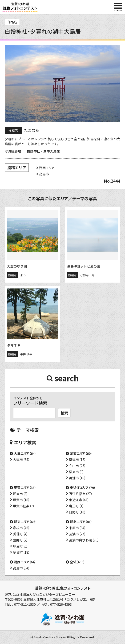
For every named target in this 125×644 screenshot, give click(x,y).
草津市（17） (77, 460)
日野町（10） (77, 512)
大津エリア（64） (25, 453)
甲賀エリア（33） (25, 488)
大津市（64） (21, 460)
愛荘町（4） (20, 534)
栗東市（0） (77, 472)
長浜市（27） (77, 534)
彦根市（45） (21, 528)
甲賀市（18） (21, 500)
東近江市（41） (79, 500)
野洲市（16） (77, 478)
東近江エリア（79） (83, 488)
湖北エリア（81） (81, 522)
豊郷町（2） (20, 540)
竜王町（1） (77, 506)
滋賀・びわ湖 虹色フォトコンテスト (63, 588)
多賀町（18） (21, 552)
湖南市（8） (20, 494)
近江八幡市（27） (81, 494)
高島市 (44, 174)
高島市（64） (21, 568)
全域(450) (77, 562)
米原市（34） (77, 528)
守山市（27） (77, 466)
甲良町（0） (20, 546)
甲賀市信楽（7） (24, 506)
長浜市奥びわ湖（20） (84, 540)
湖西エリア (47, 168)
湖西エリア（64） (25, 562)
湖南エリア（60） (81, 453)
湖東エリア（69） (25, 522)
